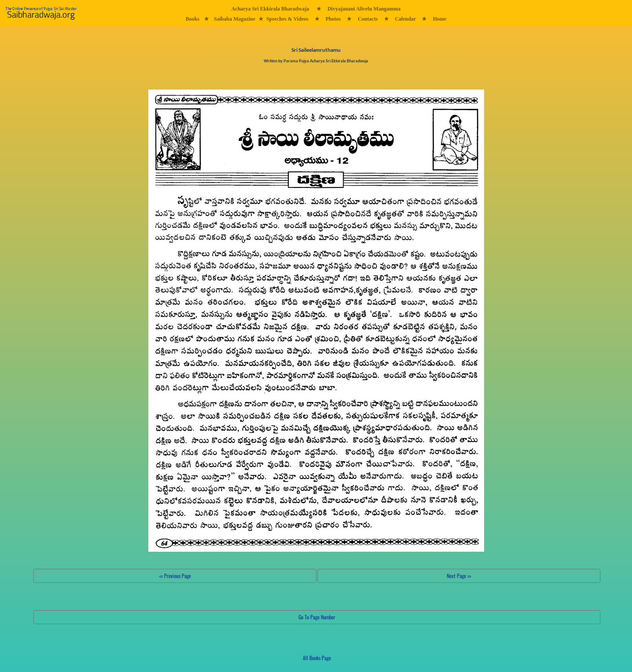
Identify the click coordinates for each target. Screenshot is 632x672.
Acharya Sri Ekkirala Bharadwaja (270, 9)
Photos (333, 19)
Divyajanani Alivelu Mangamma (364, 9)
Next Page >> (459, 576)
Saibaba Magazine (234, 19)
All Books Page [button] (317, 658)
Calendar (406, 19)
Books (192, 19)
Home (440, 19)
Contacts (368, 19)
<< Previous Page (175, 576)
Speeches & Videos (287, 19)
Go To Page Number (317, 617)
